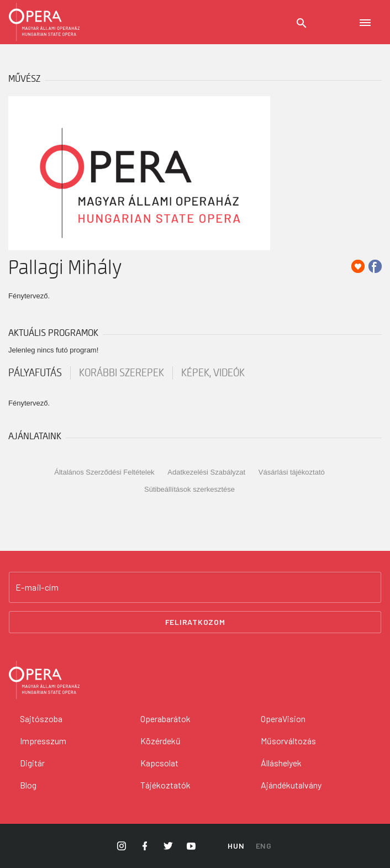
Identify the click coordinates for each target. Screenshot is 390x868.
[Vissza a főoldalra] (195, 680)
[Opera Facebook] (145, 846)
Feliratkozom (195, 622)
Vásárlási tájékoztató (292, 472)
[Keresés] (302, 23)
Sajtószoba (41, 719)
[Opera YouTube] (191, 846)
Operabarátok (165, 719)
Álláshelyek (281, 763)
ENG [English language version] (264, 846)
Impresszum (43, 741)
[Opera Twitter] (168, 846)
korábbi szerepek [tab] (122, 373)
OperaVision (283, 719)
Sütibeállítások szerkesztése (189, 489)
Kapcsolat (159, 763)
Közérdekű (160, 741)
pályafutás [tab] (35, 373)
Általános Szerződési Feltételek (104, 472)
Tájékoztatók (165, 785)
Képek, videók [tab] (213, 373)
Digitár (32, 763)
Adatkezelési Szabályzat (206, 472)
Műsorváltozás (288, 741)
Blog (28, 785)
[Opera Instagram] (122, 846)
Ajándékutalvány (291, 785)
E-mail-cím (37, 587)
